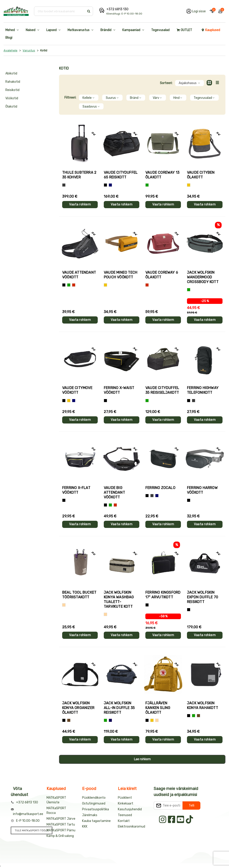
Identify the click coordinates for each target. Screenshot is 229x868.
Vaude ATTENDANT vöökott (79, 275)
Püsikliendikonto (94, 798)
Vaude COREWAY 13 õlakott (162, 175)
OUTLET (184, 30)
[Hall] (64, 185)
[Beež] (64, 605)
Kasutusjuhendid (130, 809)
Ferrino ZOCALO (160, 488)
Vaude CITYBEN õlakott (201, 175)
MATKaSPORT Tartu (61, 825)
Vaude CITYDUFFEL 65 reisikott (121, 175)
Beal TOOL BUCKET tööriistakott (79, 595)
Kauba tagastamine (96, 821)
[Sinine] (110, 185)
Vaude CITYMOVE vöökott (77, 390)
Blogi (9, 38)
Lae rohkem (142, 759)
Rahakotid (13, 82)
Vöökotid (12, 98)
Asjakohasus (190, 83)
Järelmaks (90, 815)
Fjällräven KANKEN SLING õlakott (158, 708)
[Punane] (74, 285)
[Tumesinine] (110, 720)
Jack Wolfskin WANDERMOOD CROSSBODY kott (203, 277)
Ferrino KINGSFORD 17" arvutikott (163, 595)
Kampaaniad (131, 30)
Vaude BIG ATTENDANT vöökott (114, 492)
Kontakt (124, 821)
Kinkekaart (126, 803)
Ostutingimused (94, 803)
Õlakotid (11, 107)
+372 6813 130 (117, 9)
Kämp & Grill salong (60, 836)
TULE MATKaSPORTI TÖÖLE (32, 830)
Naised (31, 30)
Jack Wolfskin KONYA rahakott (202, 705)
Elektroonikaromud (131, 827)
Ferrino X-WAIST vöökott (119, 390)
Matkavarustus (78, 30)
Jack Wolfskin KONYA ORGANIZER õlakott (78, 708)
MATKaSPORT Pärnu (61, 830)
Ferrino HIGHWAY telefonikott (203, 390)
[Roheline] (147, 185)
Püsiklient (125, 798)
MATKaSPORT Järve (61, 819)
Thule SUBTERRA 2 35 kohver (79, 175)
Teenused (125, 815)
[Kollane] (189, 185)
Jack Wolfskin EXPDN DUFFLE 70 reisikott (202, 597)
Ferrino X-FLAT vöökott (76, 490)
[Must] (105, 185)
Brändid (106, 30)
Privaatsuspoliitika (95, 809)
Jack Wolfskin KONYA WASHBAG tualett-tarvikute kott (119, 599)
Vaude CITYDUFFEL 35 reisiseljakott (162, 390)
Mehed (10, 30)
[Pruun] (69, 720)
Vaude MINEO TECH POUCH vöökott (121, 275)
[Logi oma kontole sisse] (196, 11)
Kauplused (211, 30)
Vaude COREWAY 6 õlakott (162, 275)
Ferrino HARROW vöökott (202, 490)
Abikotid (11, 73)
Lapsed (51, 30)
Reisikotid (12, 90)
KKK (85, 827)
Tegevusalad (160, 30)
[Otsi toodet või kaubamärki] (60, 11)
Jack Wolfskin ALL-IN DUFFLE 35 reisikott (119, 708)
